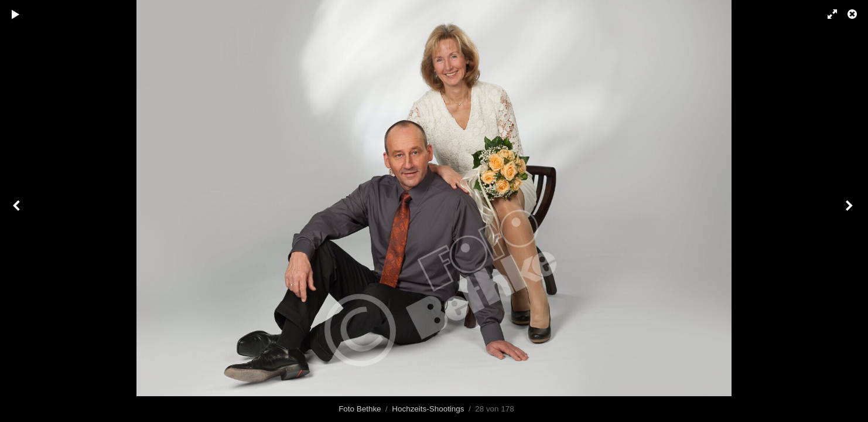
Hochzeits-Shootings (428, 409)
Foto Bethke (360, 409)
